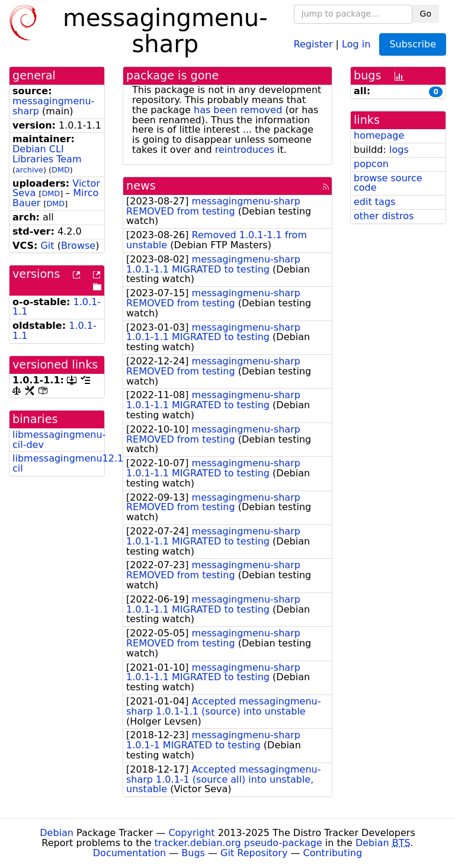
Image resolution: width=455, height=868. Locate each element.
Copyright (191, 833)
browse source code (388, 183)
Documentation (129, 853)
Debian (57, 833)
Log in (356, 44)
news (141, 186)
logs (399, 150)
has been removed (238, 110)
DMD (61, 170)
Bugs (193, 853)
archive (29, 170)
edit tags (374, 202)
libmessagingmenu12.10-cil (73, 463)
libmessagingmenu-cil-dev (59, 440)
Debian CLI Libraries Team (47, 154)
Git (47, 246)
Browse (78, 246)
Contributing (333, 853)
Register (313, 44)
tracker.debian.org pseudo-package (238, 843)
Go (426, 14)
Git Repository (254, 853)
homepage (379, 135)
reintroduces (245, 150)
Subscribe (413, 44)
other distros (384, 216)
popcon (371, 164)
